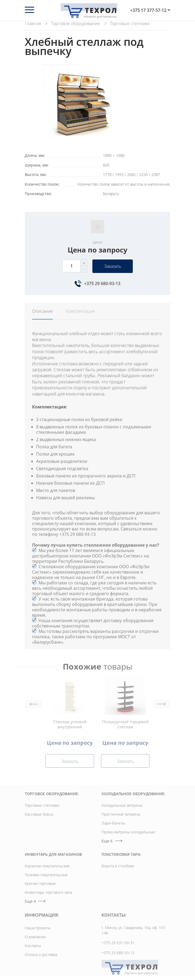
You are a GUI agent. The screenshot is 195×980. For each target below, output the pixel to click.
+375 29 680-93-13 (102, 283)
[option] (83, 105)
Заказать (113, 266)
